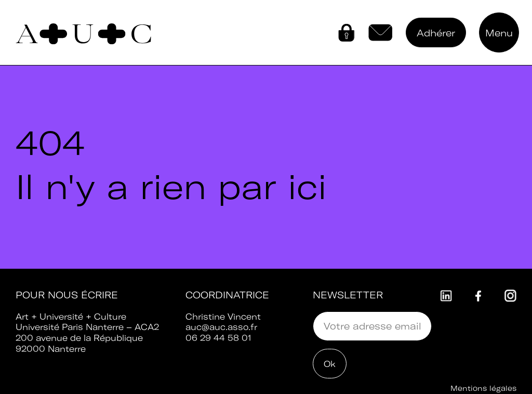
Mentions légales (483, 388)
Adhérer (436, 33)
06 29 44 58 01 (218, 338)
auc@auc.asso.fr (221, 327)
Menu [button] (499, 33)
